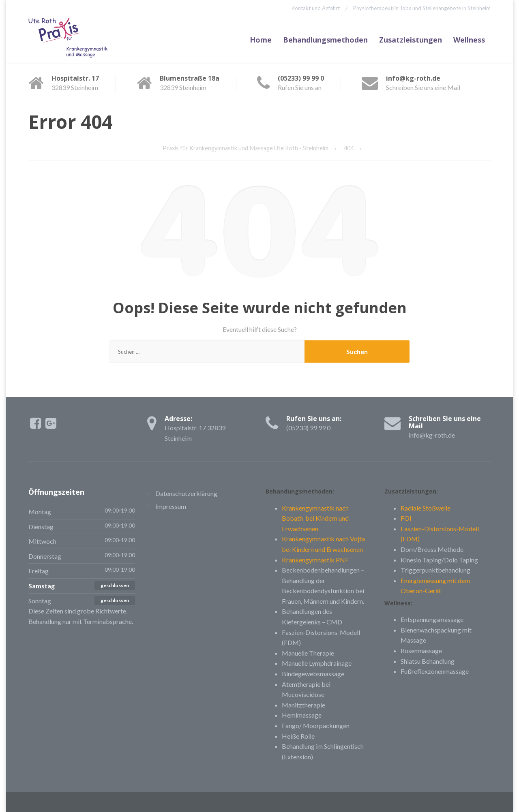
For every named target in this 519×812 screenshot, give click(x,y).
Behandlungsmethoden (325, 39)
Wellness (469, 39)
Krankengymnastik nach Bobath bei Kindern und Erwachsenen (315, 517)
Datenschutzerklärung (186, 493)
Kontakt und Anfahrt (314, 8)
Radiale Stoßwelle (426, 507)
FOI (406, 518)
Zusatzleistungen (411, 39)
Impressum (171, 505)
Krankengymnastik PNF (315, 559)
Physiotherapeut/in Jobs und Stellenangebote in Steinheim (422, 8)
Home (261, 39)
